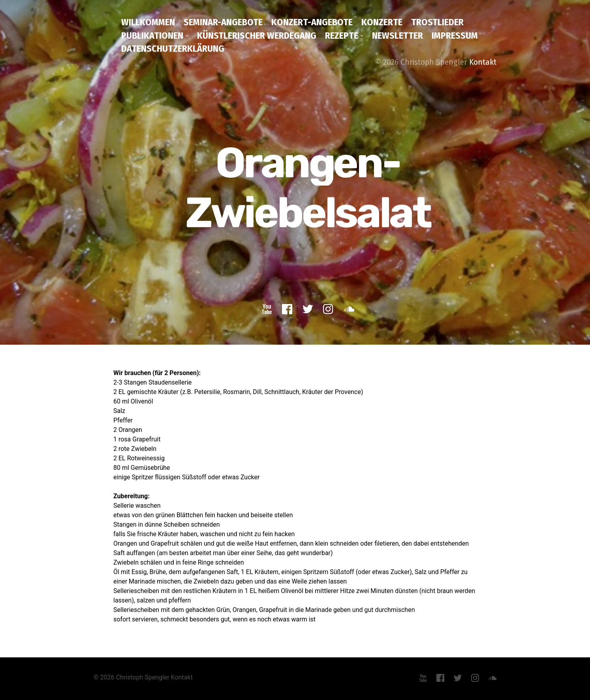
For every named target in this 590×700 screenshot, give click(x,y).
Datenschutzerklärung (173, 49)
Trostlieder (437, 22)
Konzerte (382, 22)
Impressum (455, 36)
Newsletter (397, 36)
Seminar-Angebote (223, 22)
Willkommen (148, 22)
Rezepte (342, 36)
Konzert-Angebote (312, 22)
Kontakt (483, 62)
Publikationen (152, 36)
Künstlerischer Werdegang (257, 36)
